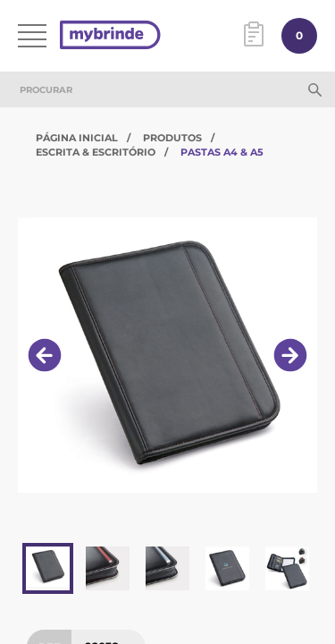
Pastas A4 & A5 (222, 152)
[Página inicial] (110, 36)
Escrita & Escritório (96, 152)
